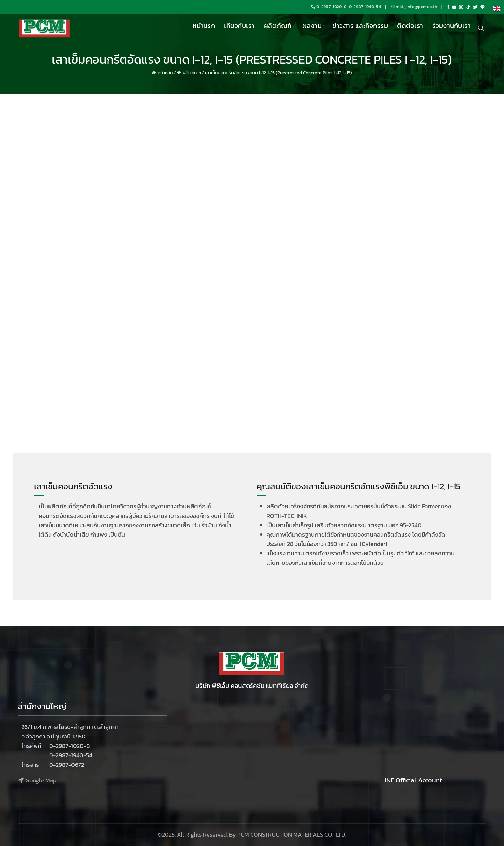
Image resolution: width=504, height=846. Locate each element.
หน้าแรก (204, 26)
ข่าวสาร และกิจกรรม (360, 26)
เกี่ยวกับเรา (239, 26)
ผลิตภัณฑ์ (278, 26)
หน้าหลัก (165, 73)
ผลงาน (312, 26)
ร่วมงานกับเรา (452, 26)
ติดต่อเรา (410, 26)
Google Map (41, 780)
